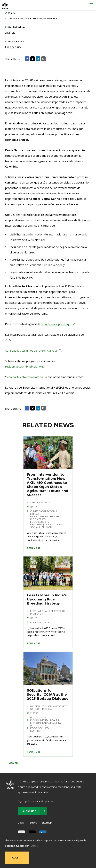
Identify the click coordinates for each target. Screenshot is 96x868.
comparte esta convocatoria (25, 377)
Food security (13, 47)
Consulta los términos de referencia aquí (31, 351)
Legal (21, 823)
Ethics (33, 823)
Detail (34, 846)
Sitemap (47, 823)
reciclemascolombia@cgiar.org (24, 367)
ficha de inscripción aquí (56, 324)
